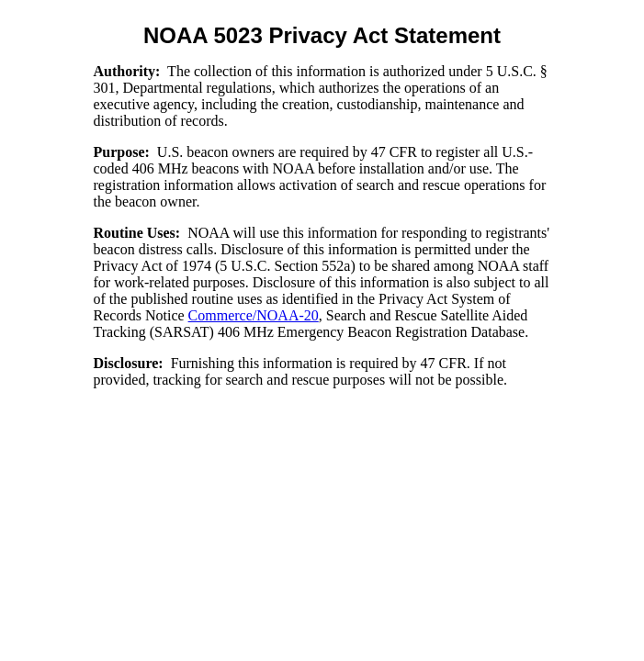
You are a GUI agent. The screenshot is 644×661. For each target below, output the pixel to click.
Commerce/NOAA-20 (254, 315)
